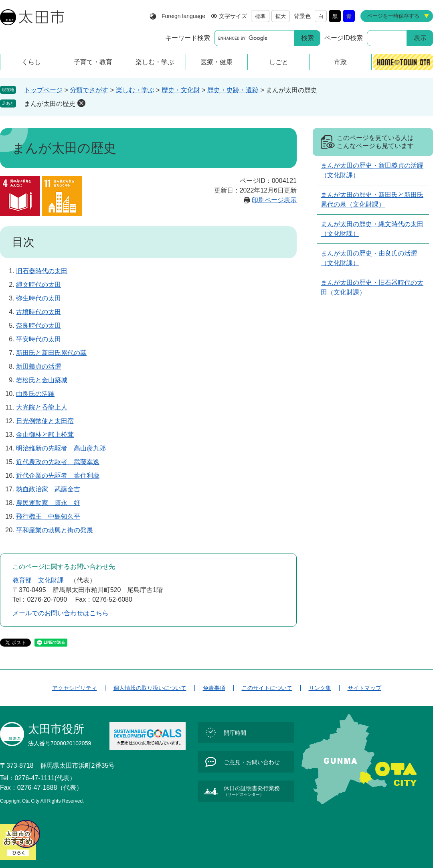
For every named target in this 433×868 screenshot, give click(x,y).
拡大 (281, 16)
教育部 (22, 580)
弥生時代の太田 (38, 298)
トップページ (43, 90)
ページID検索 (344, 38)
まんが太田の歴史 (50, 104)
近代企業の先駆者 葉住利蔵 (58, 476)
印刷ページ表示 (274, 200)
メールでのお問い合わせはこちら (61, 613)
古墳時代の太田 (38, 312)
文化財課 (51, 580)
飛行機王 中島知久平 (48, 516)
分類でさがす (89, 90)
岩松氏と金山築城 (42, 380)
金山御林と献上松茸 (45, 435)
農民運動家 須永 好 (48, 503)
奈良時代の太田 (38, 325)
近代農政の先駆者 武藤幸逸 (58, 462)
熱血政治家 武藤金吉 (48, 489)
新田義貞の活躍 (38, 366)
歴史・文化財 (181, 90)
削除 (81, 103)
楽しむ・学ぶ (135, 90)
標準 (260, 16)
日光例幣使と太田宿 (45, 421)
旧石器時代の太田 (42, 271)
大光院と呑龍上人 (42, 407)
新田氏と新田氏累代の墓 (51, 353)
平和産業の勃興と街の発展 (55, 530)
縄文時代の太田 (38, 285)
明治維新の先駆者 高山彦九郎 (61, 448)
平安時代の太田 (38, 339)
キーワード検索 (188, 38)
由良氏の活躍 (35, 394)
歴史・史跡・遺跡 (233, 90)
